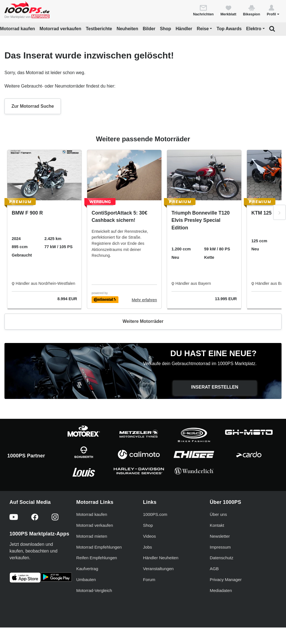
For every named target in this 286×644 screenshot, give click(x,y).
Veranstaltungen (158, 569)
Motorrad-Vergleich (94, 590)
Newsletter (220, 536)
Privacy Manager (226, 580)
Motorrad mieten (92, 536)
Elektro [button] (254, 29)
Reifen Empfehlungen (97, 558)
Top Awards (229, 29)
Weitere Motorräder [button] (143, 321)
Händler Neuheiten (161, 558)
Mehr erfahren (144, 300)
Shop (166, 29)
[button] (273, 10)
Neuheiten (127, 29)
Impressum (220, 547)
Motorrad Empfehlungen (99, 547)
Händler (184, 29)
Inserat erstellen (215, 387)
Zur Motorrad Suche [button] (33, 106)
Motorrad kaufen (17, 29)
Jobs (147, 547)
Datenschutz (221, 558)
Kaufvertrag (87, 569)
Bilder (149, 29)
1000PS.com (155, 514)
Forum (149, 580)
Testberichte (99, 29)
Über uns (218, 514)
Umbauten (86, 580)
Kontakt (217, 525)
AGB (214, 569)
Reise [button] (203, 29)
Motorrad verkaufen (60, 29)
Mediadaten (221, 590)
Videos (149, 536)
